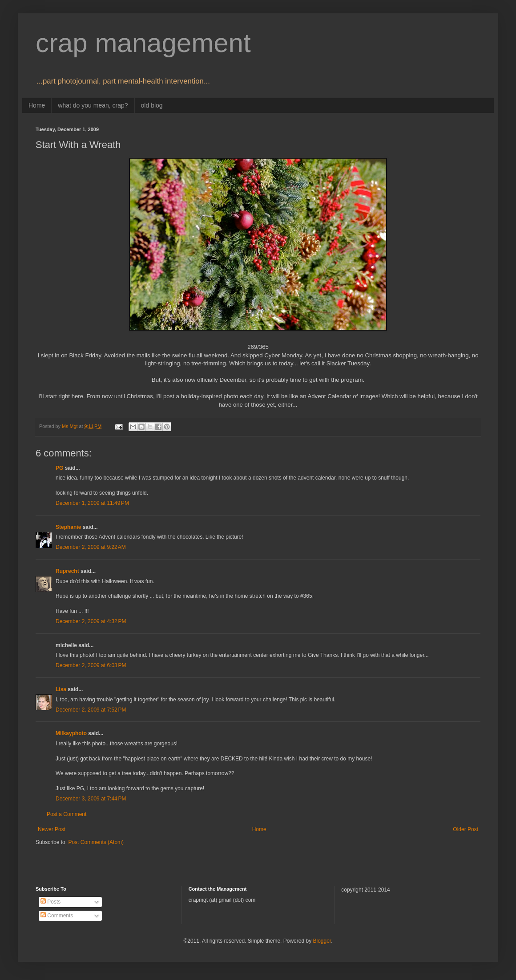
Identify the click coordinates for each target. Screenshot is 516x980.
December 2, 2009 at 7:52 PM (91, 710)
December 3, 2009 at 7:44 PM (91, 799)
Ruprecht (67, 571)
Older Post (466, 829)
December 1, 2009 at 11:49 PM (92, 503)
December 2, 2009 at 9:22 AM (91, 547)
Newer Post (52, 829)
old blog (152, 105)
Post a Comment (67, 814)
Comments (57, 916)
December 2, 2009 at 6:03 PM (91, 665)
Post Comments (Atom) (96, 842)
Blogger (322, 941)
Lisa (61, 689)
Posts (50, 902)
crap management (143, 43)
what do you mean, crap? (93, 105)
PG (59, 468)
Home (37, 105)
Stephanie (68, 527)
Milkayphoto (71, 733)
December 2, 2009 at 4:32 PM (91, 621)
